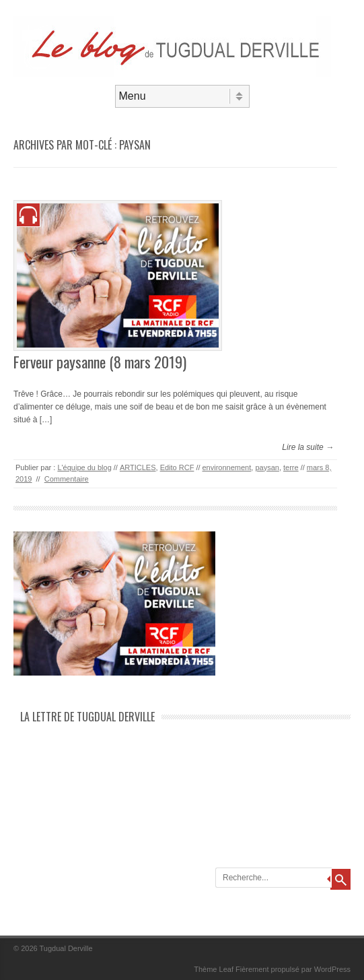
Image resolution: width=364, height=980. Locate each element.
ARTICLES (138, 467)
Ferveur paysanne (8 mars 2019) (100, 362)
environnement (227, 467)
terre (291, 467)
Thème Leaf (214, 969)
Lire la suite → (308, 447)
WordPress (332, 969)
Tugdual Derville (66, 948)
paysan (267, 467)
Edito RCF (177, 467)
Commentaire (67, 479)
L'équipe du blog (84, 467)
